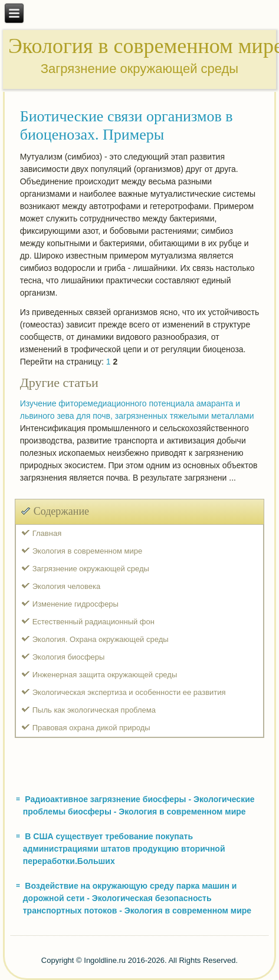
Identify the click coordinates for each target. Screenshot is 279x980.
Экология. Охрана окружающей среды (101, 639)
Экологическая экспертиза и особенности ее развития (129, 692)
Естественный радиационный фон (93, 622)
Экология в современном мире (87, 551)
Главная (47, 533)
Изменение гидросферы (76, 604)
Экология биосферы (69, 657)
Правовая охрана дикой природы (91, 728)
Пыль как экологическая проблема (94, 710)
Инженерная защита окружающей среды (105, 675)
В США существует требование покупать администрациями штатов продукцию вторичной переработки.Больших (124, 849)
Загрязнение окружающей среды (91, 569)
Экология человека (66, 586)
